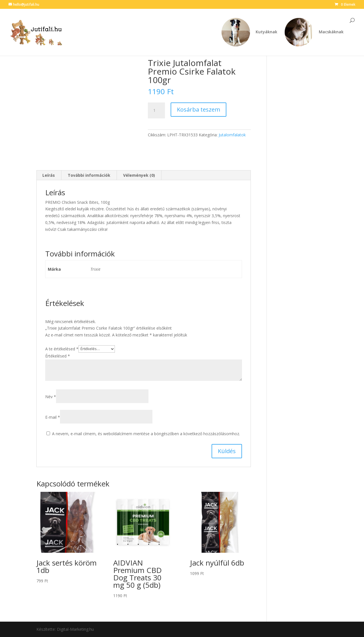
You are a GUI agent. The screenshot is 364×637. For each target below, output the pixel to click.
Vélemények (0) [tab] (139, 175)
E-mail (53, 417)
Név (51, 397)
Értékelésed (58, 356)
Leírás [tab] (49, 175)
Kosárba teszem (198, 109)
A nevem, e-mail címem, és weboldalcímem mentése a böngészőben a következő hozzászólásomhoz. (146, 434)
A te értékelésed (62, 349)
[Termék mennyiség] (156, 110)
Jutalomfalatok (232, 135)
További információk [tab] (89, 175)
